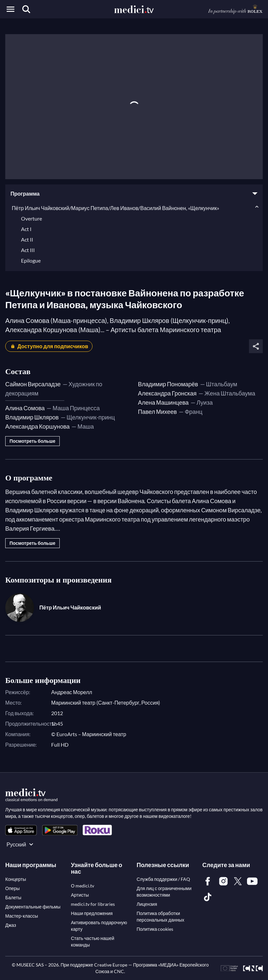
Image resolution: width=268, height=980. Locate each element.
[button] (134, 194)
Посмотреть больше (32, 441)
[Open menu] (10, 9)
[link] (21, 830)
